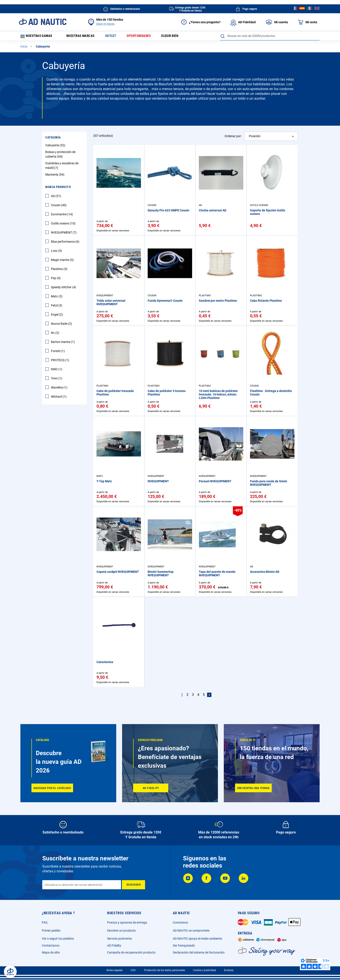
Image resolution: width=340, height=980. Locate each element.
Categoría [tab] (53, 139)
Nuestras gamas (38, 37)
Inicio (24, 48)
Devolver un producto (121, 931)
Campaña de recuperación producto (131, 952)
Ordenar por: (233, 138)
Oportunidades (145, 37)
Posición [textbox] (255, 138)
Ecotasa (229, 970)
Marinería (55, 176)
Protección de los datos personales (164, 970)
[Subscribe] (133, 885)
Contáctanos (51, 945)
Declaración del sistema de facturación (199, 952)
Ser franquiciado (184, 945)
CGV (133, 970)
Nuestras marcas (83, 37)
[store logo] (43, 22)
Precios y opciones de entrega (127, 922)
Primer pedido (51, 931)
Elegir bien (178, 37)
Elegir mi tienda (105, 24)
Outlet (115, 37)
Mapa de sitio (51, 952)
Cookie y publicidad (204, 970)
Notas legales (114, 970)
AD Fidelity (114, 945)
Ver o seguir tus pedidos (58, 939)
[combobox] (270, 36)
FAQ (45, 922)
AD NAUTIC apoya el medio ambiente (197, 939)
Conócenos (180, 922)
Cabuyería (56, 147)
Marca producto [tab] (58, 189)
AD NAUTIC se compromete (191, 931)
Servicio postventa (119, 939)
